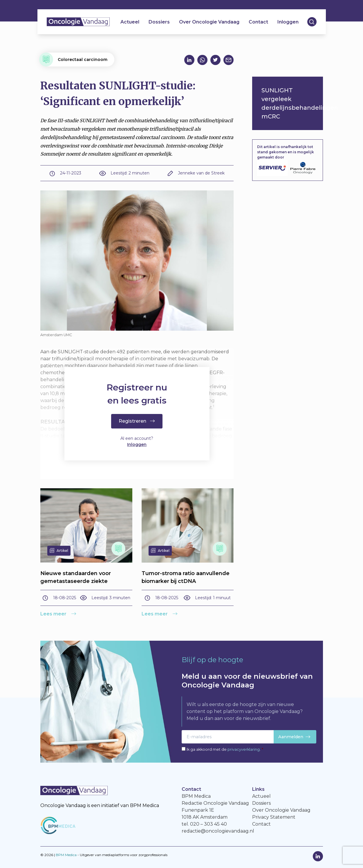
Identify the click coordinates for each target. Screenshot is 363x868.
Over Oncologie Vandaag (209, 22)
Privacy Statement (274, 817)
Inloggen (288, 22)
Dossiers (159, 22)
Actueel (130, 22)
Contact (258, 22)
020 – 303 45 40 (208, 824)
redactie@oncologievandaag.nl (218, 831)
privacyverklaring (244, 749)
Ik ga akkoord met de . (225, 749)
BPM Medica (66, 855)
